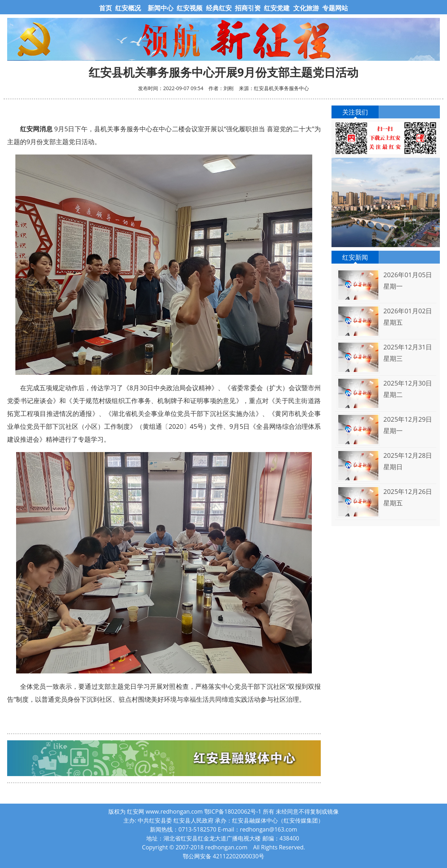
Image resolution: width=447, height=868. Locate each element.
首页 (106, 8)
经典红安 (219, 8)
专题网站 (335, 8)
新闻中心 (161, 8)
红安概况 (128, 8)
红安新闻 (355, 257)
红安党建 (277, 8)
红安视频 (190, 8)
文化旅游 (305, 8)
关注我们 (355, 112)
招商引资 (248, 8)
